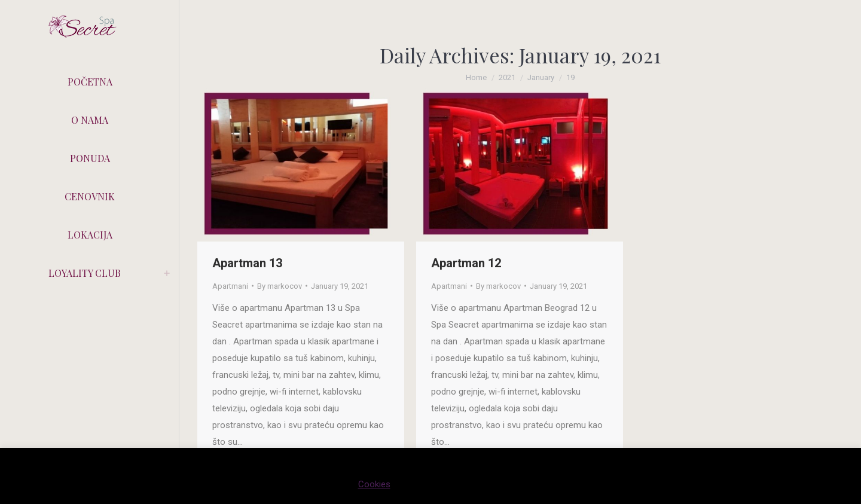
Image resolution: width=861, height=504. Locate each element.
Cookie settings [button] (436, 484)
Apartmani (230, 286)
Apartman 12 (466, 263)
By (280, 286)
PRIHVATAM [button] (509, 485)
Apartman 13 (247, 263)
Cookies (374, 484)
